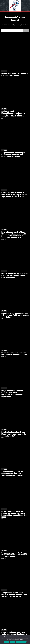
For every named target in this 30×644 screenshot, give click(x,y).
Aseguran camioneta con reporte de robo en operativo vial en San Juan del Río (14, 594)
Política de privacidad (21, 642)
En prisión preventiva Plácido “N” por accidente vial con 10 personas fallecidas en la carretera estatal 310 (14, 235)
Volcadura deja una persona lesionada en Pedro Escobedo (14, 354)
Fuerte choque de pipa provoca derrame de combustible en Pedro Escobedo (15, 275)
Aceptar (7, 642)
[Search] (26, 31)
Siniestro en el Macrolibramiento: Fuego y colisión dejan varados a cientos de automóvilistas (13, 114)
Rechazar (12, 642)
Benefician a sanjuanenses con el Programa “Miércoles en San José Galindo (15, 315)
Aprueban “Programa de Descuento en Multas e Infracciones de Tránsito (12, 474)
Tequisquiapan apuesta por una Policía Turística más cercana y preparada (13, 155)
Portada (4, 71)
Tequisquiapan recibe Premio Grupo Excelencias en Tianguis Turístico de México (15, 555)
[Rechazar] (28, 639)
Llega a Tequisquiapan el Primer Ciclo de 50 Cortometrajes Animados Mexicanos (12, 393)
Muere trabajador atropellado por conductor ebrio (15, 74)
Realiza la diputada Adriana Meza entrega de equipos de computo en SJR (14, 434)
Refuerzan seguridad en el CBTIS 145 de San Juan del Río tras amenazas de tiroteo (14, 194)
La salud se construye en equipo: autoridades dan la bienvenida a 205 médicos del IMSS (14, 514)
